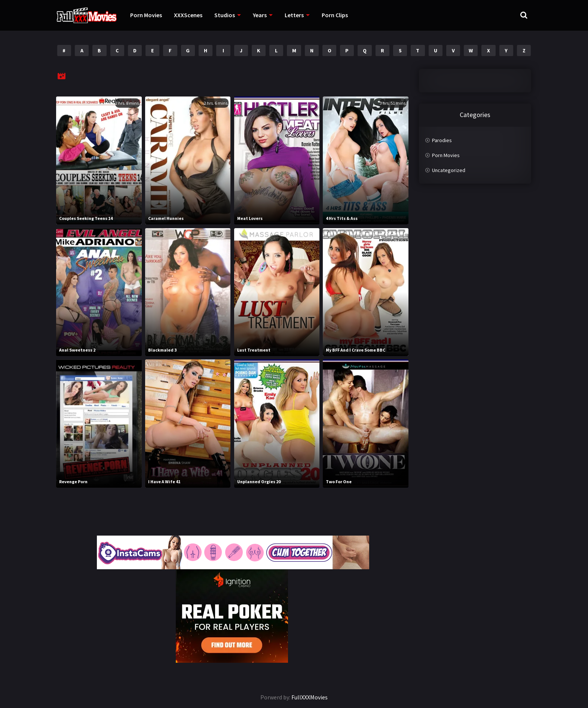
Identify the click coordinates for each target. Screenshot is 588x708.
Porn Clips (335, 15)
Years (260, 15)
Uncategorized (449, 170)
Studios (225, 15)
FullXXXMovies (310, 697)
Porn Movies (146, 15)
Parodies (442, 140)
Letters (294, 15)
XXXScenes (188, 15)
